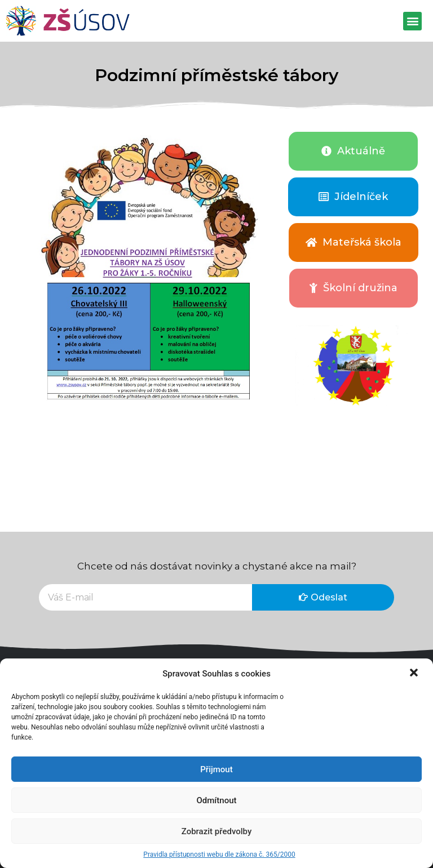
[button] (415, 674)
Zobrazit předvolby (217, 831)
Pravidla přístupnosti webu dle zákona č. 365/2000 (219, 854)
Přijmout (216, 769)
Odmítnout (217, 800)
